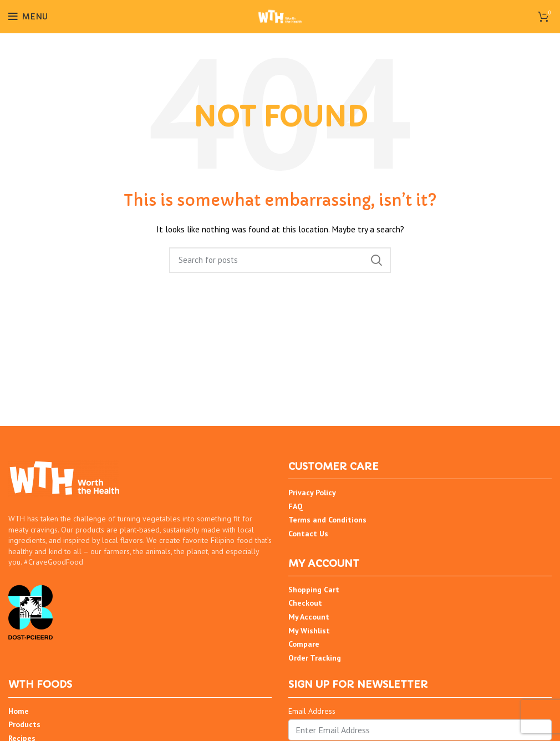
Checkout (305, 603)
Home (19, 711)
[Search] (280, 260)
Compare (304, 644)
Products (24, 724)
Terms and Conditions (327, 520)
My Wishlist (309, 631)
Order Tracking (315, 658)
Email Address (312, 711)
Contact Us (308, 534)
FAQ (296, 506)
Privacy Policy (312, 493)
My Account (309, 617)
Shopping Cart (314, 590)
